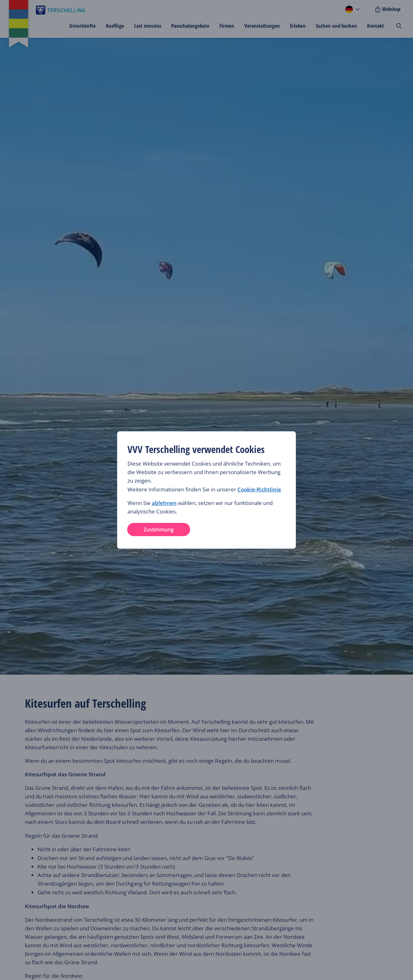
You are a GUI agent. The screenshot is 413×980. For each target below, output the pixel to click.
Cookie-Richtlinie (259, 489)
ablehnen (164, 503)
